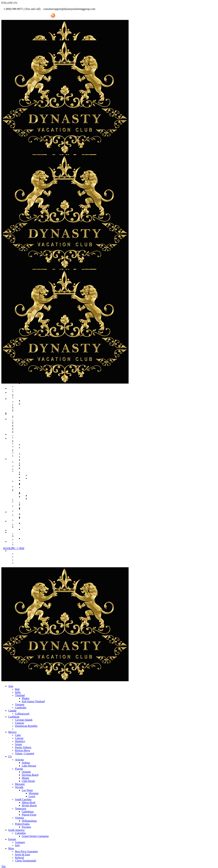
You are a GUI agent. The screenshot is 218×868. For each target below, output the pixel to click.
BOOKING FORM (14, 548)
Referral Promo (20, 16)
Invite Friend (40, 16)
